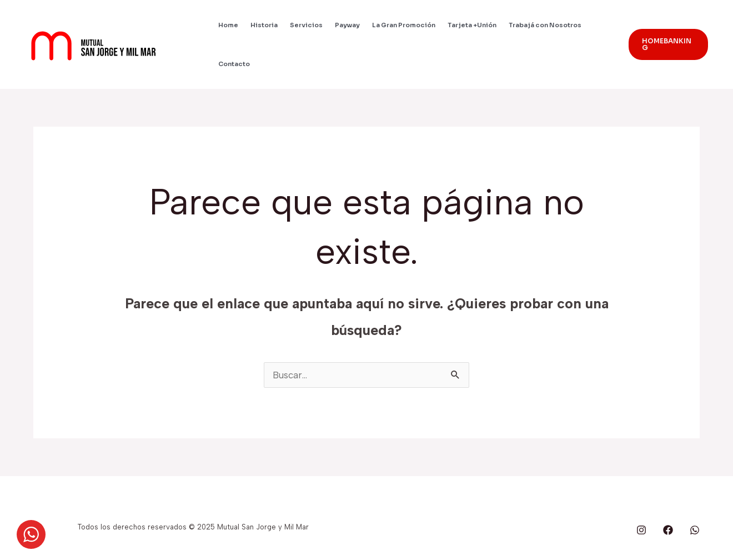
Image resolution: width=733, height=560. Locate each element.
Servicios (306, 25)
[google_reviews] (668, 530)
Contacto (234, 64)
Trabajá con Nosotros (545, 25)
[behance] (641, 530)
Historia (264, 25)
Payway (347, 25)
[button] (668, 44)
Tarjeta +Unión (472, 25)
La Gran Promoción (404, 25)
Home (228, 25)
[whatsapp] (695, 530)
